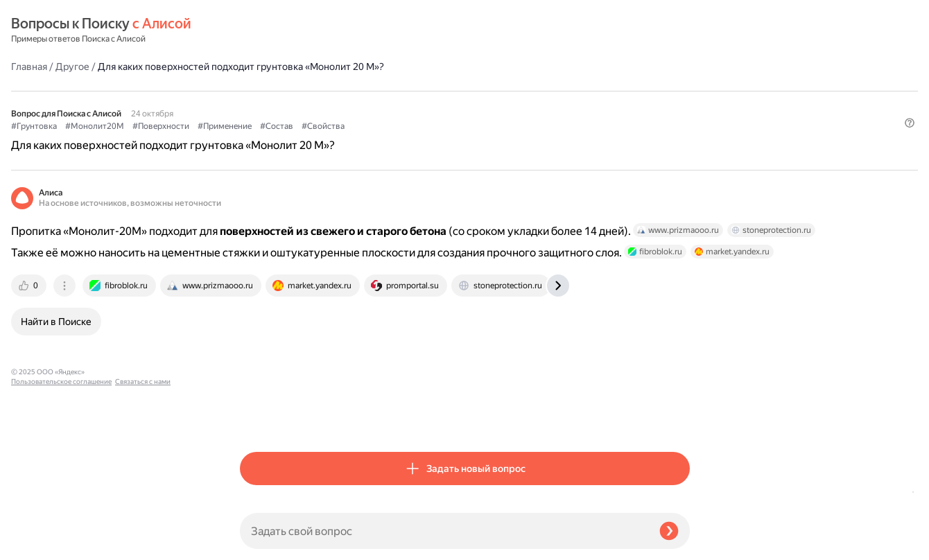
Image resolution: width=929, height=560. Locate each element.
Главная (258, 30)
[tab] (259, 290)
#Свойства (552, 91)
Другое (301, 30)
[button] (681, 114)
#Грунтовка (263, 91)
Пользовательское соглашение (61, 534)
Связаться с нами (39, 544)
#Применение (453, 91)
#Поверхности (390, 91)
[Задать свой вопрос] (444, 531)
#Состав (505, 91)
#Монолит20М (323, 91)
